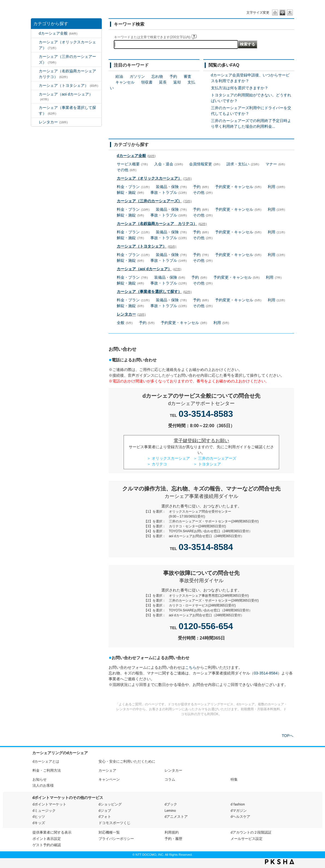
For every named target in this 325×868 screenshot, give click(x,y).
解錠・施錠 (130, 192)
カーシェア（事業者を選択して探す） (67, 110)
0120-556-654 (206, 626)
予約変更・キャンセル (238, 187)
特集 (234, 779)
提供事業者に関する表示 (52, 832)
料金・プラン (133, 187)
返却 (177, 82)
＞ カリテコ (157, 464)
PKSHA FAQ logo (280, 862)
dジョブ (105, 811)
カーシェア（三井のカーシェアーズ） (67, 59)
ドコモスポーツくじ (114, 823)
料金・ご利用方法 (47, 770)
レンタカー (53, 122)
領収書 (147, 82)
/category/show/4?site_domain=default (35, 57)
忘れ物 (157, 76)
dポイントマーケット (49, 804)
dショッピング (110, 804)
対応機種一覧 (109, 832)
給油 (119, 76)
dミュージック (44, 811)
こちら (191, 667)
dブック (171, 804)
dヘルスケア (240, 817)
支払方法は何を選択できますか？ (240, 88)
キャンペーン (109, 779)
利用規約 (172, 832)
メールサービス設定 (247, 839)
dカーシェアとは (46, 761)
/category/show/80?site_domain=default (35, 108)
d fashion (238, 804)
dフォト (105, 817)
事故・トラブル (169, 192)
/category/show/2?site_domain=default (35, 33)
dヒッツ (39, 817)
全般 (125, 323)
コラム (170, 779)
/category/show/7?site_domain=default (35, 122)
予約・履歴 (173, 839)
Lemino (170, 811)
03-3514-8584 (206, 547)
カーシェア (107, 770)
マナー (275, 164)
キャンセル (125, 82)
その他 (127, 170)
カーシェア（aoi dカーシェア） (66, 96)
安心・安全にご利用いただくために (127, 761)
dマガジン (239, 811)
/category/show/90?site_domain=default (35, 94)
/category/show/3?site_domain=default (35, 42)
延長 (163, 82)
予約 (173, 76)
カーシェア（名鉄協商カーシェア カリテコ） (69, 74)
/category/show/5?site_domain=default (35, 71)
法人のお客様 (43, 785)
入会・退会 (169, 164)
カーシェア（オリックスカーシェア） (67, 45)
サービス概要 (132, 164)
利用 (276, 187)
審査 (187, 76)
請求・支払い (243, 164)
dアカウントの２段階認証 (251, 832)
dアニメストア (176, 817)
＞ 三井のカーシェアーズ (215, 458)
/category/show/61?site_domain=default (35, 86)
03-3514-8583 (206, 414)
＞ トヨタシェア (207, 464)
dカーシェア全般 (58, 33)
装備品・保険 (171, 187)
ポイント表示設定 (47, 839)
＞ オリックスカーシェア (168, 458)
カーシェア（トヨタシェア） (68, 85)
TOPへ (287, 736)
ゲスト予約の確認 (47, 845)
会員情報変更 (205, 164)
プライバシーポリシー (116, 839)
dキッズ (39, 823)
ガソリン (137, 76)
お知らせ (40, 779)
